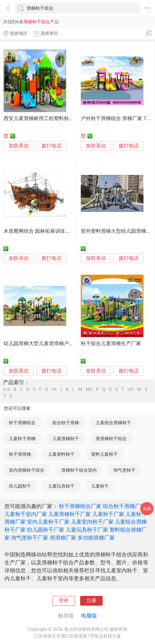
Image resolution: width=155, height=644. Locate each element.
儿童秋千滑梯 (22, 439)
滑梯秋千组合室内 (79, 470)
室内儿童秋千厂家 (48, 522)
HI (54, 390)
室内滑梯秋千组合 (27, 470)
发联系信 (19, 146)
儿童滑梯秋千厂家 (70, 514)
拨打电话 (51, 146)
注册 (91, 600)
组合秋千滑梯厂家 (124, 506)
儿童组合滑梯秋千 (113, 423)
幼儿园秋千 (20, 486)
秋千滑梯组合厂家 (80, 506)
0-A (7, 390)
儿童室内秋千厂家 (92, 522)
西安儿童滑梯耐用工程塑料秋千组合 (44, 118)
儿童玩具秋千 (61, 486)
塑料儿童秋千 (104, 454)
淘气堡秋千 (124, 470)
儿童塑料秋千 (61, 454)
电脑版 (89, 616)
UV (131, 390)
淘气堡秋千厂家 (30, 538)
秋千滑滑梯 (20, 454)
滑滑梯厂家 (63, 538)
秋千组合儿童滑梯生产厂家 (111, 344)
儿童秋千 (100, 486)
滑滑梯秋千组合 (111, 439)
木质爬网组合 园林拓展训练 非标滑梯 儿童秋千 (56, 231)
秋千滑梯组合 (22, 423)
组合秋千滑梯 (66, 423)
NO (89, 390)
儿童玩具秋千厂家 (87, 530)
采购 (147, 509)
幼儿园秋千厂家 (46, 530)
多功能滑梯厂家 (96, 538)
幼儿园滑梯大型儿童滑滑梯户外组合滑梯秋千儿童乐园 (64, 344)
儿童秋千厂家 (108, 514)
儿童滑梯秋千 (66, 439)
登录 (64, 600)
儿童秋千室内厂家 (26, 514)
